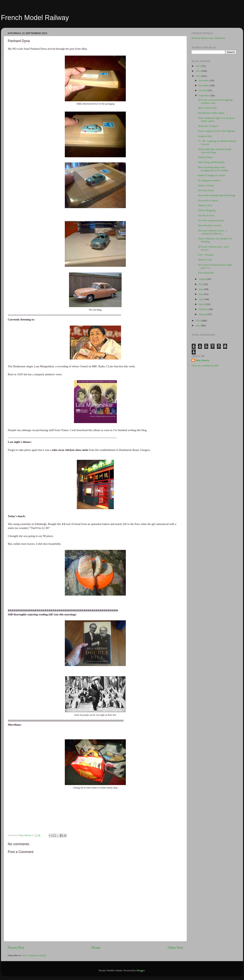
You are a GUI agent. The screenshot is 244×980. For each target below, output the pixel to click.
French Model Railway (35, 18)
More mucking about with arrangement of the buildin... (214, 169)
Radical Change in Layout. (212, 175)
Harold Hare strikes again (211, 113)
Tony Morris (202, 360)
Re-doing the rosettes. (209, 180)
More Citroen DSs (207, 108)
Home (96, 948)
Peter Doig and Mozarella (211, 162)
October (203, 90)
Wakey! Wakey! (206, 185)
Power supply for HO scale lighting (216, 131)
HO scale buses (206, 190)
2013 (198, 76)
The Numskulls (206, 273)
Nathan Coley (205, 205)
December (204, 80)
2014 (198, 71)
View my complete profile (205, 365)
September (204, 95)
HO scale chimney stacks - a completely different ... (213, 232)
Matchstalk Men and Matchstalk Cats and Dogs (215, 151)
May (201, 294)
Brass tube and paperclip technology (217, 195)
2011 (198, 325)
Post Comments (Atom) (34, 955)
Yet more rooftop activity (211, 220)
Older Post (175, 948)
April (202, 299)
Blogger (141, 970)
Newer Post (16, 948)
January (203, 314)
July (201, 284)
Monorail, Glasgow (208, 126)
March (202, 304)
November (204, 85)
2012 (198, 321)
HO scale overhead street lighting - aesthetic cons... (216, 101)
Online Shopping (207, 210)
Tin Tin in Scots (206, 215)
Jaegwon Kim (205, 136)
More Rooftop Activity (210, 225)
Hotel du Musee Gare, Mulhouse (208, 38)
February (204, 309)
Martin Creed (205, 260)
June (201, 289)
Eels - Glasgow (206, 255)
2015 (198, 66)
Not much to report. (208, 200)
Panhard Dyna (205, 157)
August (203, 279)
